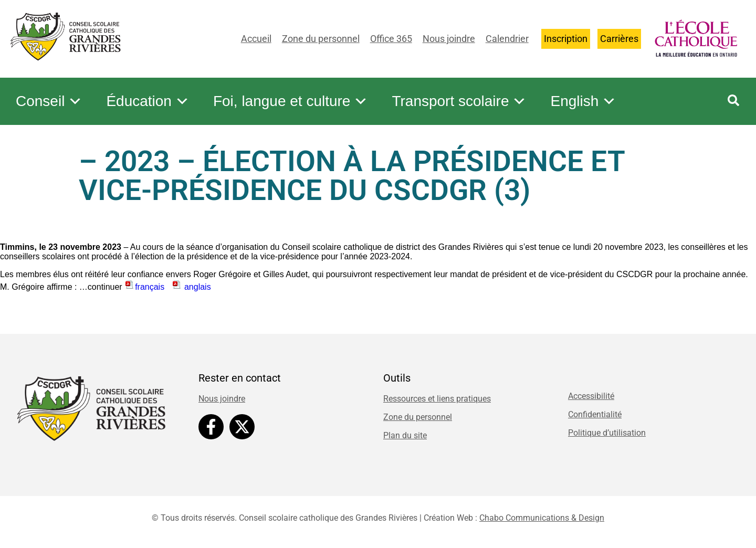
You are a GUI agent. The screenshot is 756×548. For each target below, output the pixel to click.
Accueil (256, 39)
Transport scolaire (459, 101)
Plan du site (405, 435)
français (144, 287)
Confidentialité (595, 414)
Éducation (148, 101)
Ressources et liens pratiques (437, 399)
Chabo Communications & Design (542, 518)
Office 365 (391, 39)
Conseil (49, 101)
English (583, 101)
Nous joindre (449, 39)
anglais (191, 287)
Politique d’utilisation (607, 433)
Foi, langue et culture (291, 101)
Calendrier (507, 39)
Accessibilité (591, 396)
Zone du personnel (321, 39)
